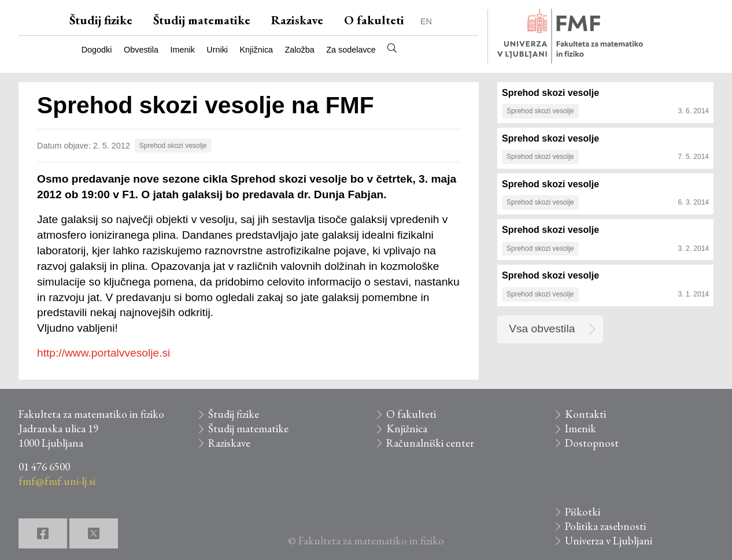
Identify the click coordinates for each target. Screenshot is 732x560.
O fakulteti (374, 20)
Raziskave (297, 20)
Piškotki (583, 512)
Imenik (182, 50)
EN (426, 21)
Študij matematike (202, 20)
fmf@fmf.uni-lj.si (57, 481)
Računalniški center (430, 443)
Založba (300, 50)
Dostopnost (592, 443)
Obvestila (141, 50)
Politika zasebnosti (605, 526)
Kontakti (585, 414)
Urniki (217, 50)
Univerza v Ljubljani (609, 541)
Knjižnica (257, 50)
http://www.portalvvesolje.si (103, 353)
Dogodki (97, 50)
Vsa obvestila (542, 329)
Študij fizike (101, 20)
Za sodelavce (351, 50)
